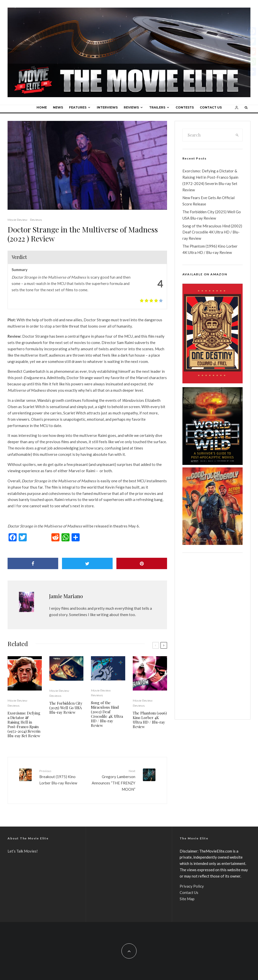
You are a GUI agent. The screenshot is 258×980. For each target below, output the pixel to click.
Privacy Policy (192, 886)
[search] (237, 135)
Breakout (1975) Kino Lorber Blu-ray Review (61, 777)
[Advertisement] (213, 636)
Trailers (157, 107)
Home (42, 107)
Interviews (107, 107)
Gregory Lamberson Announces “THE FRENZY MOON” (113, 780)
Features (78, 107)
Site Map (187, 899)
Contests (185, 107)
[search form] (207, 135)
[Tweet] (87, 563)
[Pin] (142, 563)
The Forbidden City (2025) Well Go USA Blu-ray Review (66, 708)
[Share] (33, 563)
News (58, 107)
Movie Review (18, 220)
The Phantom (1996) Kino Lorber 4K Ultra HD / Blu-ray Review (150, 720)
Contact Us (211, 107)
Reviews (131, 107)
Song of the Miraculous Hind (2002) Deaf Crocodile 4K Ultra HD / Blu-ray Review (107, 714)
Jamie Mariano (66, 596)
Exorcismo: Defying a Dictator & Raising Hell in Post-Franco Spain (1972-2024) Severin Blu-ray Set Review (24, 724)
